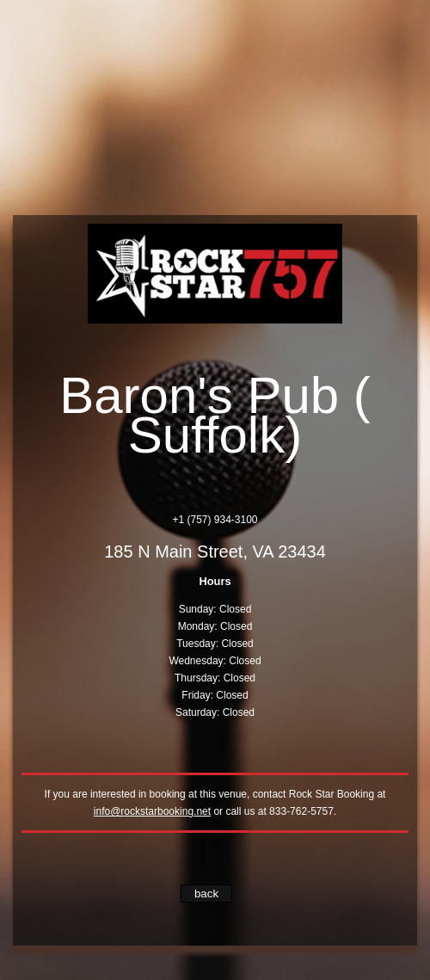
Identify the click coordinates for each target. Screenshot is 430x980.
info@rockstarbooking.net (152, 811)
